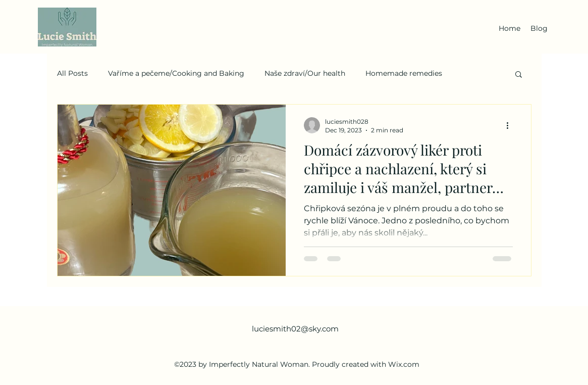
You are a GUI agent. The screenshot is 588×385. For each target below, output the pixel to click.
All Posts (72, 73)
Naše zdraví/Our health (305, 73)
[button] (519, 75)
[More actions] (511, 125)
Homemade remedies (404, 73)
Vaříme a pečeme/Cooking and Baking (176, 73)
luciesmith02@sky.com (295, 329)
